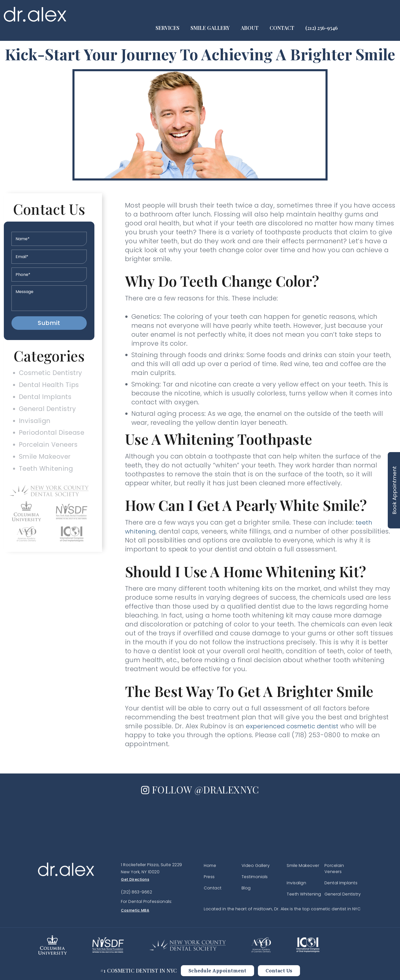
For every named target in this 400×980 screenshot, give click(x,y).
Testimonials (255, 877)
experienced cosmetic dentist (294, 726)
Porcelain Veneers (48, 453)
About (303, 14)
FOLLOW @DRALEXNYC (200, 789)
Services (221, 14)
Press (209, 877)
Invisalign (33, 427)
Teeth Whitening (45, 480)
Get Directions (135, 879)
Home (210, 866)
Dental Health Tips (48, 387)
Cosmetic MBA (135, 910)
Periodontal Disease (52, 440)
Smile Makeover (44, 466)
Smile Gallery (263, 14)
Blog (246, 888)
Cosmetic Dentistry (50, 374)
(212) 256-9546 (375, 14)
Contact (335, 14)
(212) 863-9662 (136, 892)
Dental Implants (44, 400)
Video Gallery (256, 866)
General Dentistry (47, 413)
